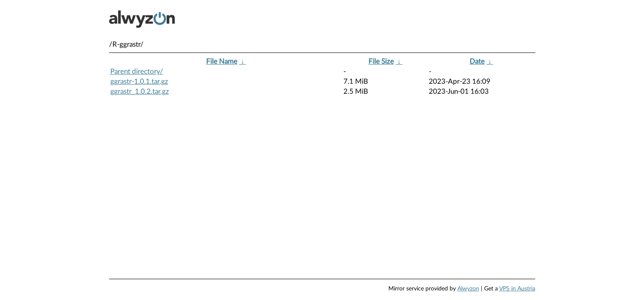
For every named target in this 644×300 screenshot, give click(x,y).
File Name (222, 61)
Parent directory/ (137, 71)
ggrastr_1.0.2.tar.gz (140, 91)
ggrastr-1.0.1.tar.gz (139, 81)
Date (477, 61)
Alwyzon (468, 289)
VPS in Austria (517, 289)
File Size (381, 61)
